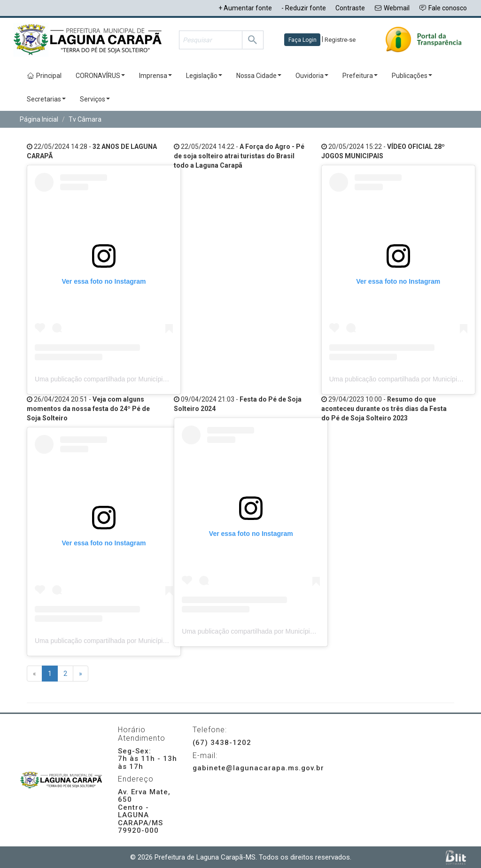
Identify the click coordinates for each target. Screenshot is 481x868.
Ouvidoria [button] (312, 76)
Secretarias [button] (46, 99)
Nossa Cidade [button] (259, 76)
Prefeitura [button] (360, 76)
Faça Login (303, 40)
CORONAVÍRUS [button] (100, 76)
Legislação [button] (204, 76)
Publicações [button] (412, 76)
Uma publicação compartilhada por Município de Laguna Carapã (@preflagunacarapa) (161, 379)
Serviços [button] (95, 99)
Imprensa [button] (155, 76)
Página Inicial (39, 119)
